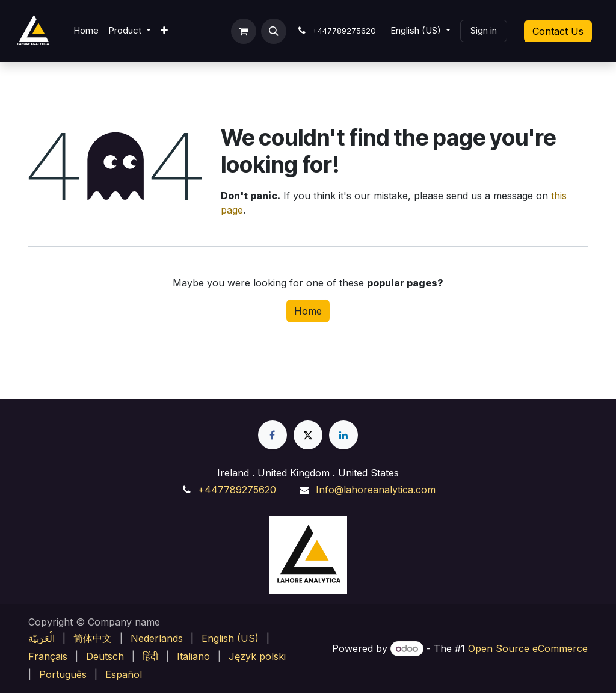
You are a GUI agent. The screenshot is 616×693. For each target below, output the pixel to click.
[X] (308, 435)
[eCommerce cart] (244, 31)
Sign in (484, 30)
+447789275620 (237, 490)
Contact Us (558, 31)
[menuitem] (86, 31)
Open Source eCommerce (528, 648)
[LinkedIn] (343, 435)
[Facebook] (273, 435)
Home (308, 311)
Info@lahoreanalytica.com (376, 490)
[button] (274, 31)
